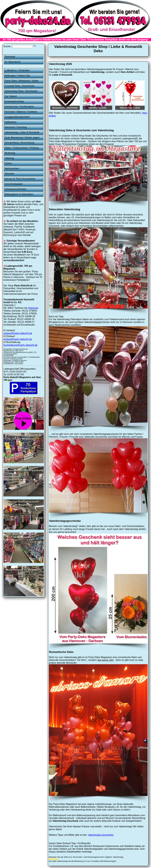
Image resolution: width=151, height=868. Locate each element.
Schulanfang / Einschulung (19, 143)
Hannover (33, 308)
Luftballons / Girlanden (17, 70)
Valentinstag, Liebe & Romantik (22, 132)
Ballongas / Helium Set (17, 76)
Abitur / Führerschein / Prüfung (22, 148)
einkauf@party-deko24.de (18, 339)
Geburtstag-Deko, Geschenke (21, 91)
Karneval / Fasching (16, 127)
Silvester (10, 174)
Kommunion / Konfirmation (19, 107)
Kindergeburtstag (14, 101)
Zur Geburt (11, 96)
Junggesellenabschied (17, 117)
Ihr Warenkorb (13, 62)
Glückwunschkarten (16, 189)
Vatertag (9, 158)
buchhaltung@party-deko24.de (20, 345)
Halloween (11, 122)
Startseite (10, 57)
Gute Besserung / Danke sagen (22, 137)
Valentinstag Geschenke (101, 835)
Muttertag (10, 153)
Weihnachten (12, 168)
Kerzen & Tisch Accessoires (20, 179)
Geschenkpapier (14, 184)
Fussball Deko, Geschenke (20, 86)
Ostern (8, 163)
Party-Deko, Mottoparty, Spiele (22, 81)
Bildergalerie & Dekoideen (19, 194)
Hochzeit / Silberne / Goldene (21, 112)
